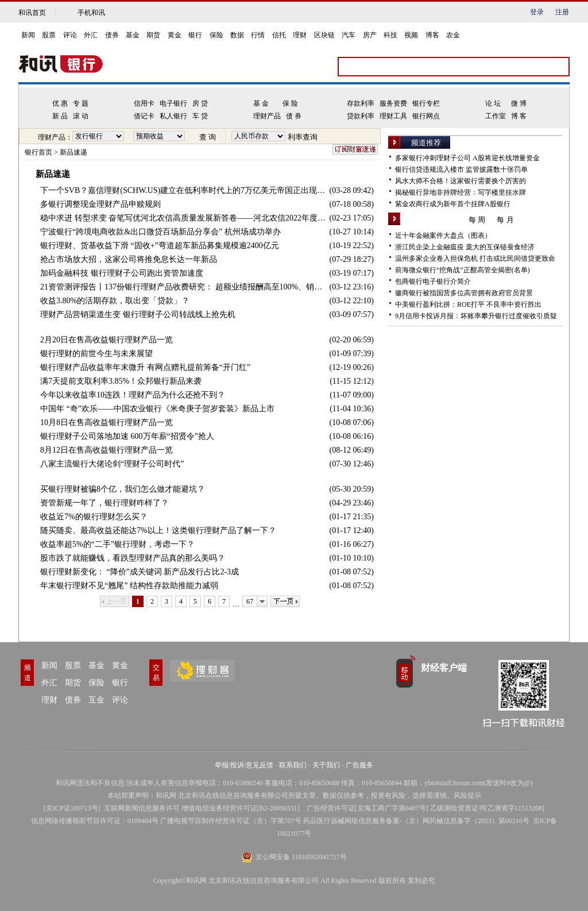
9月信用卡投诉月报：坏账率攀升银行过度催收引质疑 (476, 316)
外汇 (91, 35)
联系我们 (293, 765)
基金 (133, 35)
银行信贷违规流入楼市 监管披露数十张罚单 (461, 169)
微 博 (519, 103)
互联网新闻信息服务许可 (142, 808)
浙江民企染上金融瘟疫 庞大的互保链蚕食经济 (465, 247)
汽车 (349, 35)
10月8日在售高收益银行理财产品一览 (107, 422)
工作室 (496, 116)
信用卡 (144, 103)
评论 (70, 35)
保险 (216, 35)
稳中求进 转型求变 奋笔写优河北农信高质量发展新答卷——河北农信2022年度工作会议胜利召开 (185, 218)
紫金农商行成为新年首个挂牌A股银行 (453, 204)
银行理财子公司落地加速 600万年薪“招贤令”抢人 (127, 436)
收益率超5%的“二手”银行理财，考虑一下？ (117, 544)
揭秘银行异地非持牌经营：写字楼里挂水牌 (461, 192)
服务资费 (393, 103)
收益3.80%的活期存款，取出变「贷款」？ (115, 301)
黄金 (175, 35)
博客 (432, 35)
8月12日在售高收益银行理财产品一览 (107, 450)
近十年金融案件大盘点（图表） (443, 236)
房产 (370, 35)
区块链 (324, 35)
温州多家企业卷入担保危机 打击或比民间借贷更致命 (475, 258)
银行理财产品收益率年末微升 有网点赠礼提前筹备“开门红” (145, 367)
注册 (562, 12)
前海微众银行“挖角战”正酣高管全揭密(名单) (463, 270)
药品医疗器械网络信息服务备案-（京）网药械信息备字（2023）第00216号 (416, 821)
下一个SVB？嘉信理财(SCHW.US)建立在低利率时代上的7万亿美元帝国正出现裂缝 (185, 190)
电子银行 (173, 103)
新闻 (28, 35)
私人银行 (173, 116)
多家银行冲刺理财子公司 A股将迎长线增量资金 (467, 158)
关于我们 (326, 765)
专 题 (81, 103)
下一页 (285, 601)
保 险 (290, 103)
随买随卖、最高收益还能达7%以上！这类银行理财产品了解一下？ (158, 530)
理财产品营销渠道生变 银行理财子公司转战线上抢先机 (138, 314)
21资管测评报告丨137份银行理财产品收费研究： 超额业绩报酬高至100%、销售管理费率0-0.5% (185, 287)
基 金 (261, 103)
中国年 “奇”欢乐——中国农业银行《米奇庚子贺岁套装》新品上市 (157, 409)
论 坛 (493, 103)
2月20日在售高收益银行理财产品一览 (107, 340)
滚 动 (81, 116)
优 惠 (60, 103)
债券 (112, 35)
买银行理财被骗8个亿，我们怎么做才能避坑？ (123, 489)
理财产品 (267, 116)
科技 (390, 35)
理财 (300, 35)
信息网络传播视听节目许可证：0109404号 (95, 821)
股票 (49, 35)
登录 (537, 12)
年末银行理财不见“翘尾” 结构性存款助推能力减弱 (129, 586)
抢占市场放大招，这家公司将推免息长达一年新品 (129, 259)
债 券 (294, 116)
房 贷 (200, 103)
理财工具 (393, 116)
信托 (279, 35)
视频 (411, 35)
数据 (237, 35)
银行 (195, 35)
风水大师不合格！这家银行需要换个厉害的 (461, 181)
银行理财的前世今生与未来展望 (96, 354)
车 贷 (200, 116)
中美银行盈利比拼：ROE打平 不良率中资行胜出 (468, 304)
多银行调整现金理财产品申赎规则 (100, 204)
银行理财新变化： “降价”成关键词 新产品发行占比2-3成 (140, 572)
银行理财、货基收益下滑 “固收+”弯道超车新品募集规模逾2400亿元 (160, 246)
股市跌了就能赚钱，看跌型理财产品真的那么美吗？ (133, 558)
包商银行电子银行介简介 (433, 281)
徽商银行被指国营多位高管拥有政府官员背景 (464, 293)
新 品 (60, 116)
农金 (453, 35)
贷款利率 (361, 116)
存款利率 (361, 103)
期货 (153, 35)
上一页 (115, 601)
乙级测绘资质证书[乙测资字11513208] (488, 808)
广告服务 (359, 765)
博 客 (519, 116)
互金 (96, 700)
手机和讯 (91, 13)
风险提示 (467, 796)
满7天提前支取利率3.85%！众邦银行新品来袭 (121, 381)
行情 (258, 35)
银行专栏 (426, 103)
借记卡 (144, 116)
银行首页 (38, 152)
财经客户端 (444, 668)
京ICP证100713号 (72, 808)
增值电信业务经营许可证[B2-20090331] (241, 808)
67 (250, 601)
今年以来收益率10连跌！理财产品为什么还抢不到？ (133, 395)
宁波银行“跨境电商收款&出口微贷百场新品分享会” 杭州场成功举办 (160, 232)
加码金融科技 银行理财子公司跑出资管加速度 (122, 273)
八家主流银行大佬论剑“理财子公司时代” (112, 464)
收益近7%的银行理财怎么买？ (94, 517)
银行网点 (426, 116)
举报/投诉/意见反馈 (244, 765)
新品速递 (73, 152)
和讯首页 (32, 13)
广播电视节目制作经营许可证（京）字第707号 (231, 821)
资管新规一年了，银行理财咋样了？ (105, 503)
